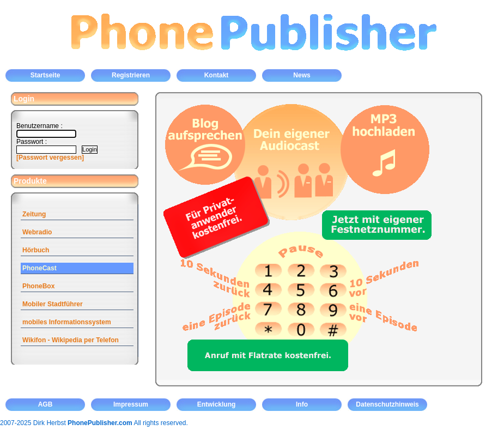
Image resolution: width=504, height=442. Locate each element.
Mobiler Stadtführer (53, 304)
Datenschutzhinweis (387, 404)
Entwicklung (217, 404)
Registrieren (131, 75)
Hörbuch (36, 250)
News (302, 75)
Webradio (37, 232)
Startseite (45, 75)
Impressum (131, 404)
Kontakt (217, 75)
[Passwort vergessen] (50, 158)
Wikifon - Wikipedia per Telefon (71, 340)
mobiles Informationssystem (67, 322)
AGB (45, 404)
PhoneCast (40, 268)
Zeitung (34, 214)
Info (302, 404)
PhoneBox (38, 286)
